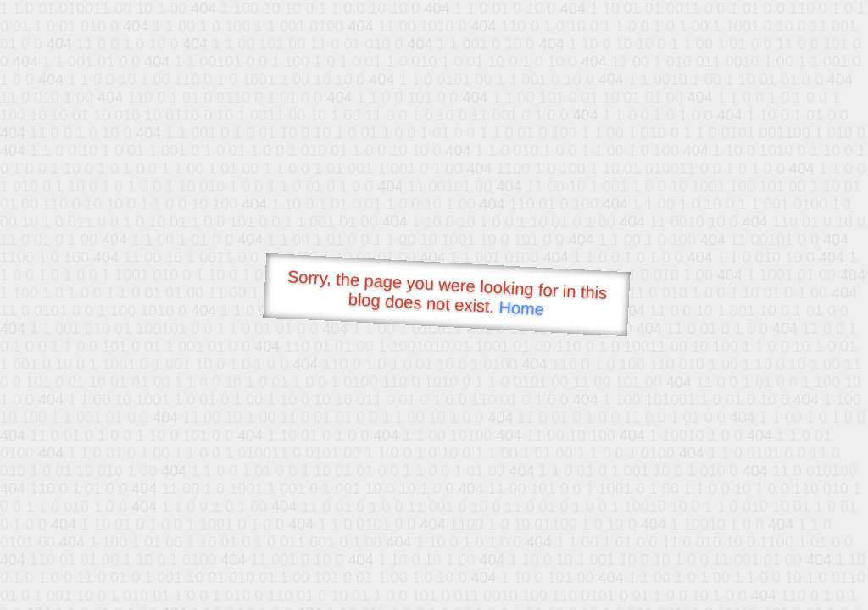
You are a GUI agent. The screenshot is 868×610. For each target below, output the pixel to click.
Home (521, 308)
